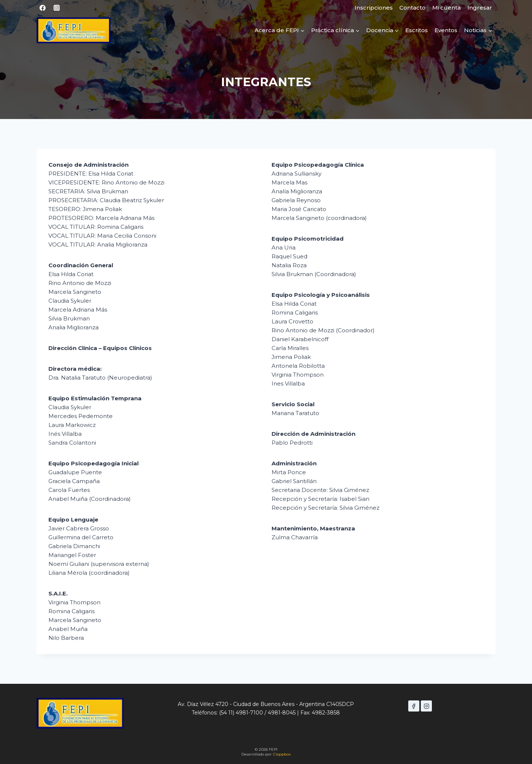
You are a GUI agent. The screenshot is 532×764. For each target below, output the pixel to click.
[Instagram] (57, 8)
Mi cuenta (446, 8)
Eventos (446, 30)
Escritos (417, 30)
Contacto (412, 8)
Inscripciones (374, 8)
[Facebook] (43, 8)
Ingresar (480, 8)
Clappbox (282, 754)
